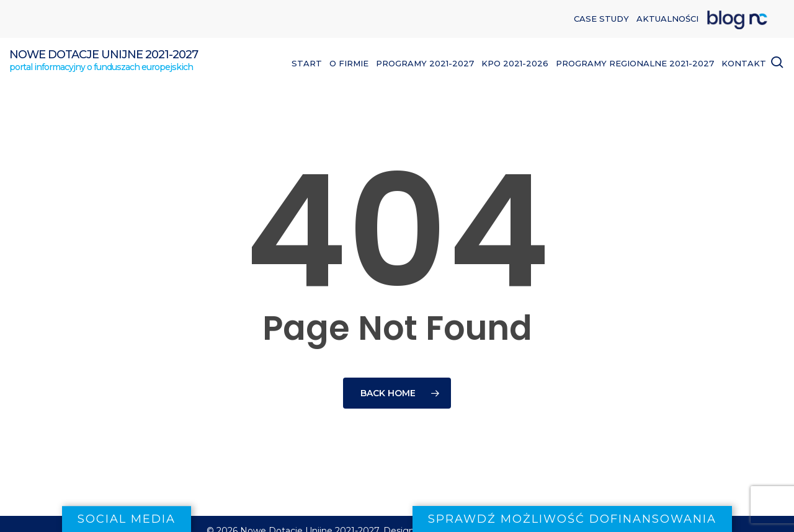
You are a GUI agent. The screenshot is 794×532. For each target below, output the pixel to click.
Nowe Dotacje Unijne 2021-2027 (104, 55)
